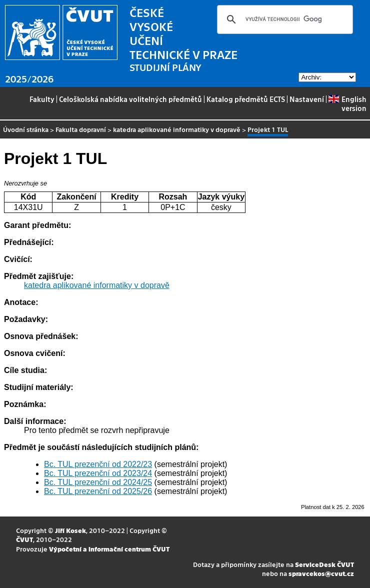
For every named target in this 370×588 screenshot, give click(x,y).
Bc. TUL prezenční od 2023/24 (98, 473)
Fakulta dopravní (81, 129)
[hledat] (283, 19)
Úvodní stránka (26, 129)
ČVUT (24, 539)
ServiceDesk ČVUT (324, 564)
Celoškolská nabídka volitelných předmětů (130, 99)
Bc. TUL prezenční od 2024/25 (98, 482)
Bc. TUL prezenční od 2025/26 (98, 491)
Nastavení (307, 99)
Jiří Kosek (70, 530)
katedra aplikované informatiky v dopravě (177, 129)
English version (347, 103)
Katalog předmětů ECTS (246, 99)
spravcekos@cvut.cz (321, 573)
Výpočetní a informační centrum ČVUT (109, 549)
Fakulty (42, 99)
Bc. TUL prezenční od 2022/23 (98, 464)
